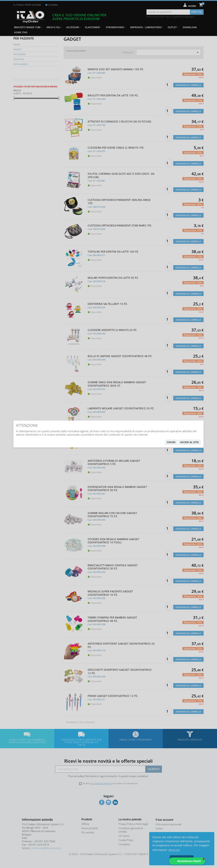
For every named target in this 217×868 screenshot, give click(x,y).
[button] (187, 861)
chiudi (171, 442)
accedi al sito (189, 442)
